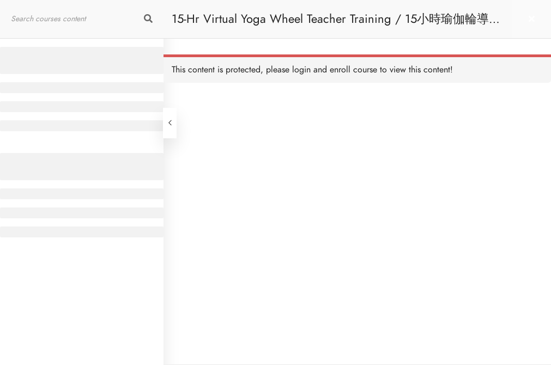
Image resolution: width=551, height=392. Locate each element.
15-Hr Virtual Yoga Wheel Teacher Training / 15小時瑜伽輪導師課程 (336, 24)
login (301, 70)
